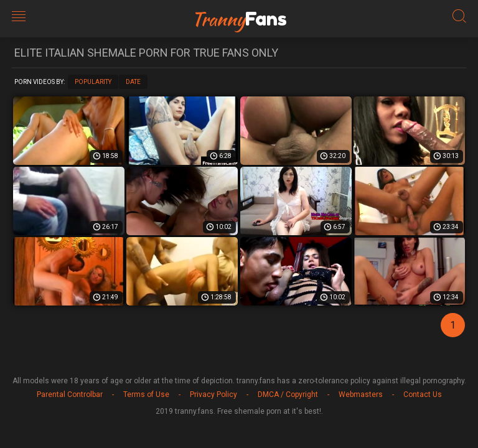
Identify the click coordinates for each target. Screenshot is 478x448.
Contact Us (423, 394)
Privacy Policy (213, 394)
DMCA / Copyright (288, 394)
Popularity (93, 82)
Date (133, 82)
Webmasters (361, 394)
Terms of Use (146, 394)
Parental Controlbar (70, 394)
